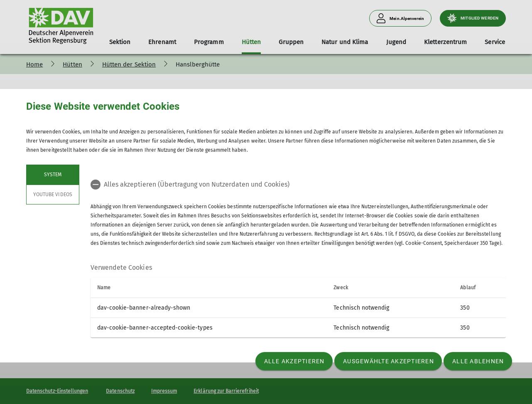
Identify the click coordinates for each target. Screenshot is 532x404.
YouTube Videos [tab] (53, 195)
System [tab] (53, 175)
